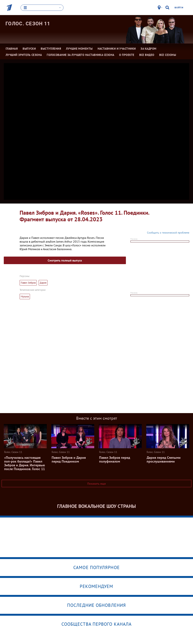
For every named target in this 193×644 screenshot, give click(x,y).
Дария (43, 283)
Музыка (25, 297)
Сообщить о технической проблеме (168, 233)
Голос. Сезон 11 (28, 24)
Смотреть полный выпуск (65, 260)
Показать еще (96, 484)
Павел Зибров (28, 283)
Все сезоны (168, 55)
